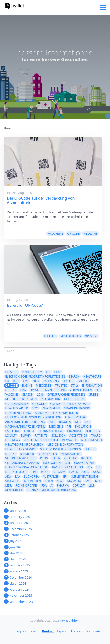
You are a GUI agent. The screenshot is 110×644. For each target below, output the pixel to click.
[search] (45, 351)
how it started (17, 408)
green (93, 395)
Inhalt (86, 458)
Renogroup (14, 490)
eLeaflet (50, 336)
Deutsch (48, 631)
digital (11, 390)
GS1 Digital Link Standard (70, 404)
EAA (17, 477)
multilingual (74, 399)
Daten (56, 458)
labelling (13, 431)
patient (83, 381)
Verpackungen (81, 390)
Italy (75, 386)
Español (63, 631)
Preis (44, 458)
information (50, 399)
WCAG (97, 472)
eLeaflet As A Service (21, 449)
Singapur (12, 481)
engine (27, 386)
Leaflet (90, 449)
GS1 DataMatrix (17, 404)
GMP (88, 481)
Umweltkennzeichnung (48, 390)
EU (7, 381)
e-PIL (34, 472)
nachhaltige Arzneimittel (25, 427)
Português (93, 631)
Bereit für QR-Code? (25, 305)
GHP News (13, 440)
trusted (61, 386)
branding (75, 431)
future (29, 431)
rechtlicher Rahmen (21, 399)
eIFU (57, 372)
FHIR (16, 381)
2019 (36, 381)
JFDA (43, 486)
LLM (91, 486)
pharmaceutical (51, 431)
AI (52, 486)
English (21, 631)
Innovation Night (57, 463)
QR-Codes (39, 404)
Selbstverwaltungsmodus (60, 449)
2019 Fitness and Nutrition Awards (50, 440)
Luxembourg (79, 472)
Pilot (45, 472)
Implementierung (85, 477)
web (77, 422)
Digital (11, 454)
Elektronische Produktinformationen (35, 377)
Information (92, 386)
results (65, 422)
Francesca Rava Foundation (27, 467)
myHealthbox (71, 336)
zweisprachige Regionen (66, 395)
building (93, 431)
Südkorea (31, 477)
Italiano (34, 631)
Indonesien (32, 481)
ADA (8, 477)
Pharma (63, 486)
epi (65, 477)
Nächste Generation (67, 467)
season (28, 395)
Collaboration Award (22, 463)
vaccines (12, 395)
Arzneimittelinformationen (57, 413)
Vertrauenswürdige (21, 458)
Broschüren (48, 454)
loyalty (11, 436)
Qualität (71, 458)
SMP (87, 422)
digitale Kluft (16, 472)
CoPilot (79, 486)
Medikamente (71, 454)
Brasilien (27, 454)
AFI (69, 427)
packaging (55, 234)
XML (26, 381)
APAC (60, 481)
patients (41, 436)
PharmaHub (51, 408)
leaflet (68, 381)
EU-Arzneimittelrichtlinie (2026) (51, 490)
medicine (90, 234)
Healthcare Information (24, 445)
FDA (89, 467)
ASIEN (49, 481)
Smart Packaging (77, 408)
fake (52, 422)
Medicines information (65, 445)
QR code (73, 234)
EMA (23, 390)
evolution (83, 427)
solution (58, 436)
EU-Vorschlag (76, 417)
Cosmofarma (84, 463)
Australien (51, 477)
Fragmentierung (18, 413)
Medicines (43, 386)
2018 (40, 395)
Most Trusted (91, 440)
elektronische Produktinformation (33, 417)
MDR (8, 486)
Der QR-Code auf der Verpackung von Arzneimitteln (41, 200)
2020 (35, 408)
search (74, 377)
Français (77, 631)
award (96, 436)
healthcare (92, 377)
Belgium (59, 472)
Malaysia (74, 481)
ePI (48, 372)
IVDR (98, 481)
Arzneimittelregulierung (25, 422)
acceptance (78, 436)
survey (26, 436)
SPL (98, 467)
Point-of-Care (26, 486)
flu (98, 390)
